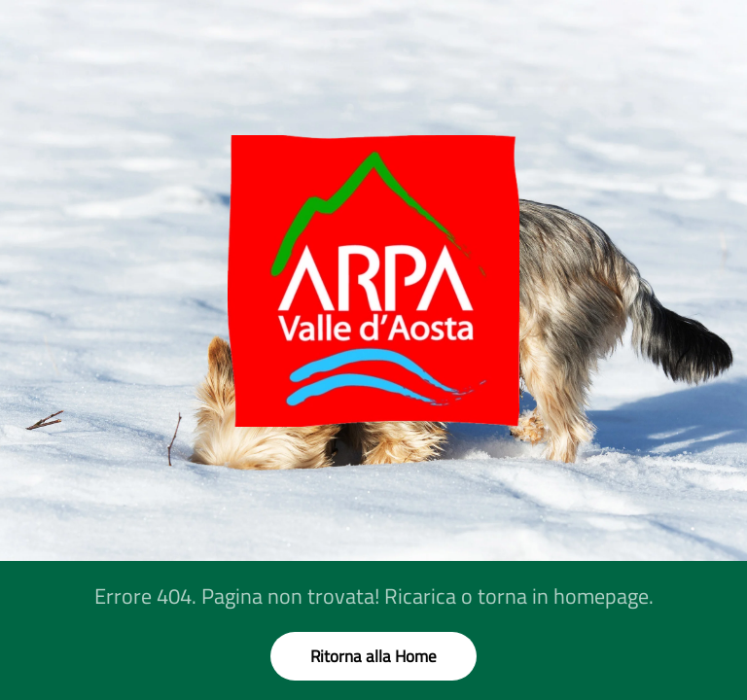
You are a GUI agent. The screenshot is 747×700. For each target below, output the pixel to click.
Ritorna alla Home (373, 656)
